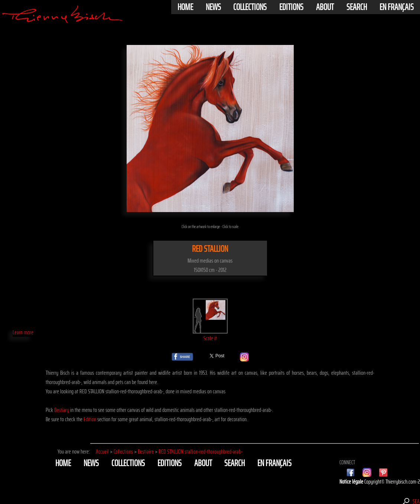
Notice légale (352, 482)
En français (397, 7)
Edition (90, 419)
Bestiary (62, 410)
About (325, 7)
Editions (291, 7)
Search (357, 7)
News (213, 7)
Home (185, 7)
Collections (250, 7)
